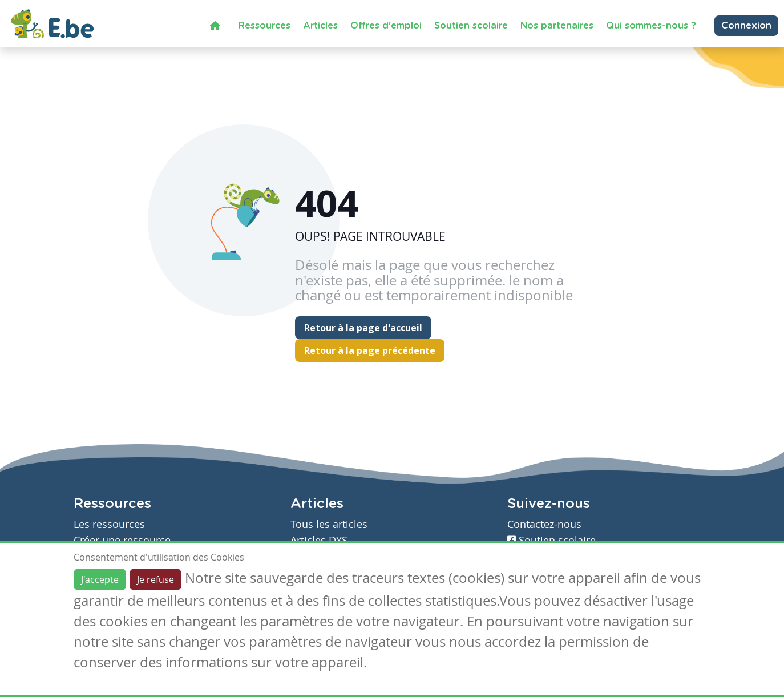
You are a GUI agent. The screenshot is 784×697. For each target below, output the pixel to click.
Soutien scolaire (471, 26)
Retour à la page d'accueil (363, 328)
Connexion (746, 26)
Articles (320, 26)
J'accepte (100, 579)
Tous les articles (329, 524)
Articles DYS (319, 540)
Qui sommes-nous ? (651, 26)
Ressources (264, 26)
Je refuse (155, 579)
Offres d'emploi (386, 26)
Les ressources (109, 524)
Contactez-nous (544, 524)
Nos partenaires (557, 26)
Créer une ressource (122, 540)
